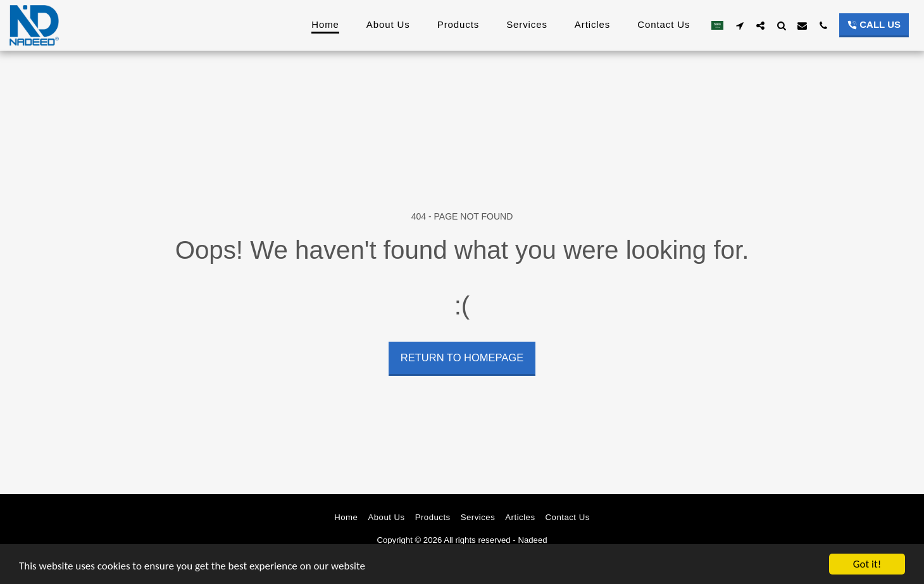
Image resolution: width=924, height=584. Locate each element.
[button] (740, 25)
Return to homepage (462, 357)
